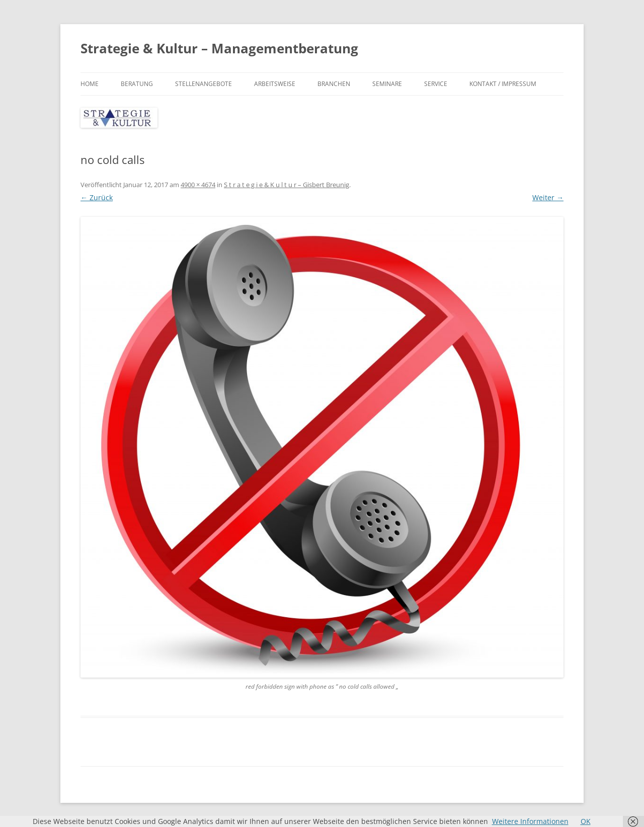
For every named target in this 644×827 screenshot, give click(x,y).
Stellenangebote (204, 84)
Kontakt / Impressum (503, 84)
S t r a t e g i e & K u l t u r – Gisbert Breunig (287, 185)
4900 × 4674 (198, 185)
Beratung (137, 84)
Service (436, 84)
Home (90, 84)
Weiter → (548, 197)
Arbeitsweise (275, 84)
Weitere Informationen (530, 821)
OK (586, 821)
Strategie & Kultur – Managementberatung (219, 48)
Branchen (334, 84)
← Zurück (97, 197)
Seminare (387, 84)
